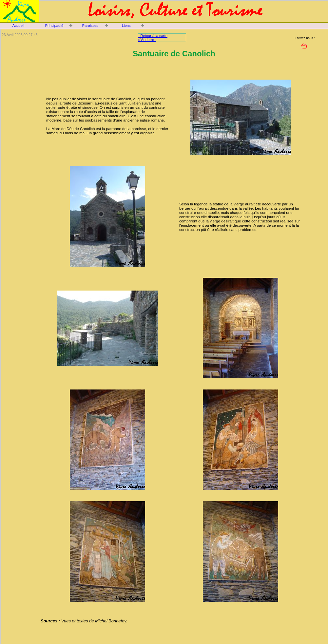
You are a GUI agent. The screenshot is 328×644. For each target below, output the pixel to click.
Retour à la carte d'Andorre (153, 38)
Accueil (18, 26)
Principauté (54, 26)
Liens (126, 26)
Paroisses (90, 26)
